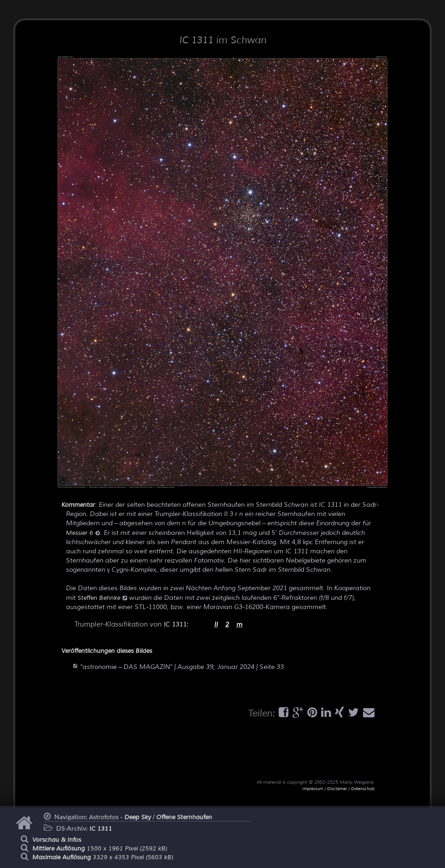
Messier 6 (83, 533)
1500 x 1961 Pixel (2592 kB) (100, 849)
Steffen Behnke (102, 598)
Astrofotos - (120, 817)
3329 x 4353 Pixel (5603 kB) (103, 857)
